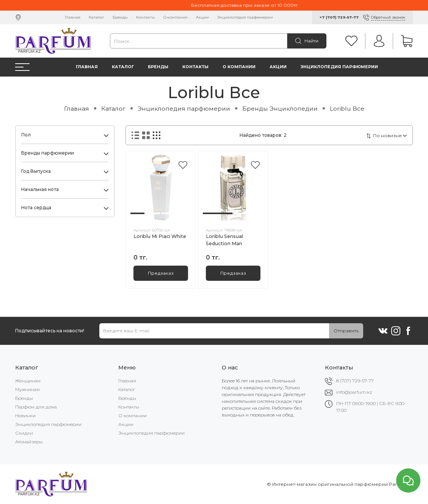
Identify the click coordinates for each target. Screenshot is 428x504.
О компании (176, 17)
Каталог (96, 17)
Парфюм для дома (36, 407)
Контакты (146, 17)
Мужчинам (27, 389)
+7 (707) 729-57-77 (339, 17)
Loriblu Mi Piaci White (160, 236)
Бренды (120, 17)
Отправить (346, 331)
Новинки (25, 416)
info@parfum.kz (354, 392)
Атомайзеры (29, 442)
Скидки (24, 433)
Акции (202, 17)
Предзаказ (161, 273)
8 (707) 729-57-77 (355, 381)
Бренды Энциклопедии (280, 109)
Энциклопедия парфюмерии (245, 17)
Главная (73, 17)
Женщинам (28, 381)
